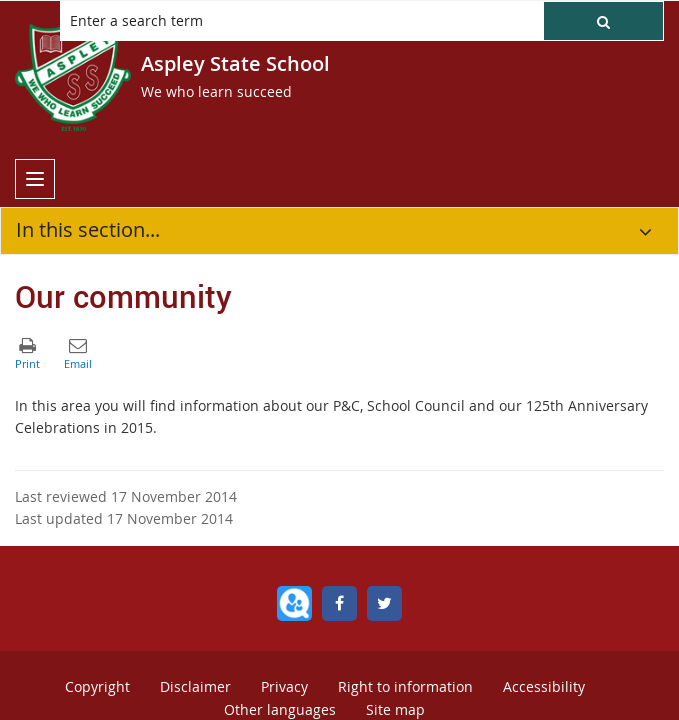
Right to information (405, 686)
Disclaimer (195, 686)
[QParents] (294, 603)
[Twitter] (384, 603)
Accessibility (544, 686)
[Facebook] (339, 603)
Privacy (284, 686)
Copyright (97, 686)
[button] (603, 21)
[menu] (35, 179)
